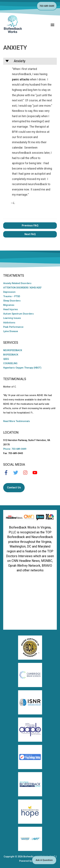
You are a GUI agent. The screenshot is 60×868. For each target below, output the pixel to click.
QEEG (6, 359)
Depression (9, 292)
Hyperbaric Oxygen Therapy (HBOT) (22, 368)
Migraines (9, 305)
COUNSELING (10, 363)
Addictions (9, 323)
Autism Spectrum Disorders (18, 314)
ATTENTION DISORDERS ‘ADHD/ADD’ (22, 288)
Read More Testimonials (16, 421)
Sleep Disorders (12, 301)
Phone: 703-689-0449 (15, 449)
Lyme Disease (11, 331)
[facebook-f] (8, 473)
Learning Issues (12, 318)
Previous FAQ (30, 225)
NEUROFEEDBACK (13, 350)
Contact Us (14, 487)
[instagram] (27, 473)
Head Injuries (10, 309)
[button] (30, 61)
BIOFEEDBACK (11, 355)
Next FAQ (30, 234)
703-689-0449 (47, 6)
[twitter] (17, 473)
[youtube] (36, 473)
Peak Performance (13, 327)
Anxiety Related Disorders (17, 283)
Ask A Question (44, 860)
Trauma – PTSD (12, 296)
